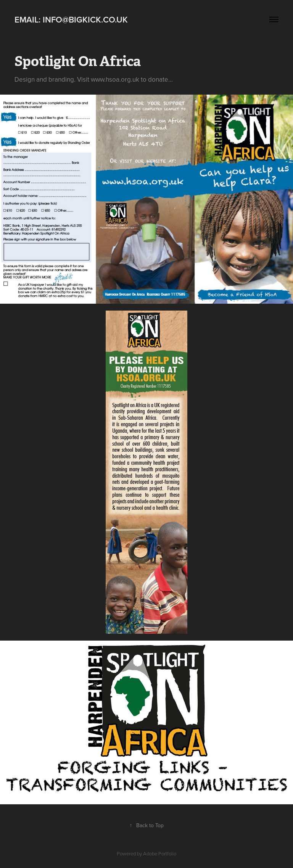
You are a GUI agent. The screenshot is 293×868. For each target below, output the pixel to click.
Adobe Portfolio (160, 854)
